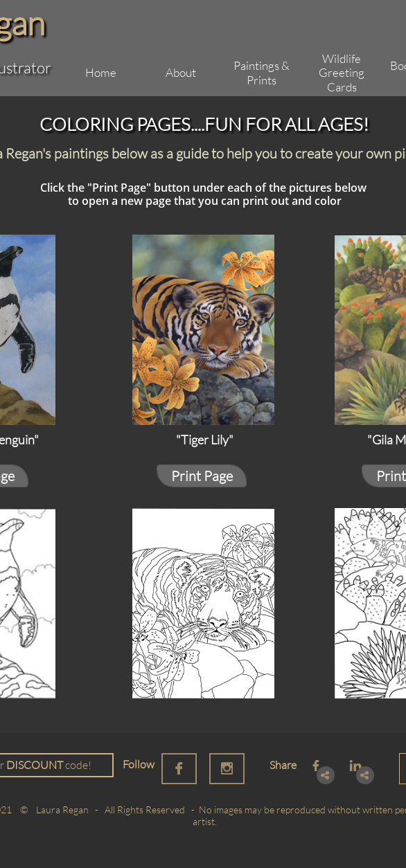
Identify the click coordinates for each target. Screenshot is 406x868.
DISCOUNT (35, 765)
